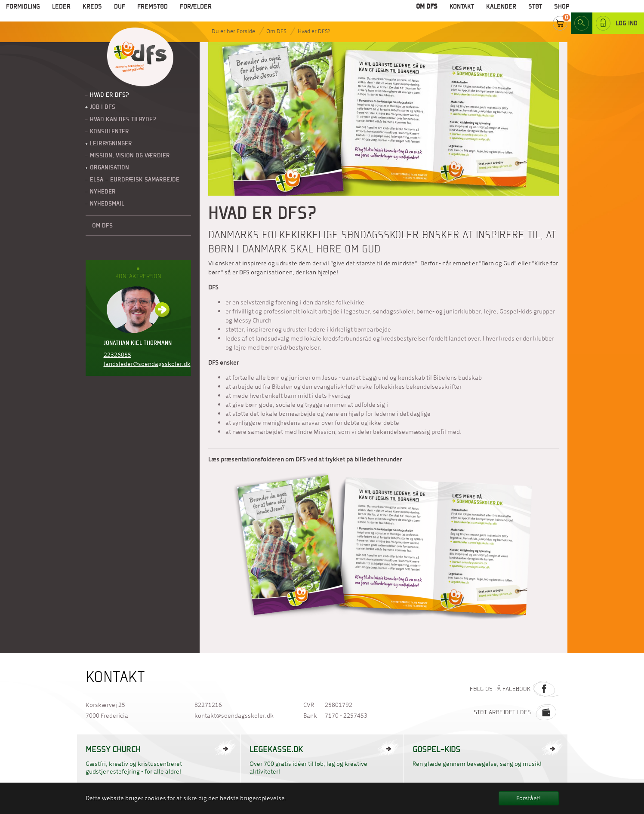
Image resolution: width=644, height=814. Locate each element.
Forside (246, 31)
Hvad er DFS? (314, 31)
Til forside (140, 58)
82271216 (208, 705)
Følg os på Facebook (514, 689)
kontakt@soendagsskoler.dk (234, 716)
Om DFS (276, 31)
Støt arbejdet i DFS (516, 712)
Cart (560, 12)
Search (582, 12)
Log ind (617, 12)
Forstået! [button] (528, 798)
